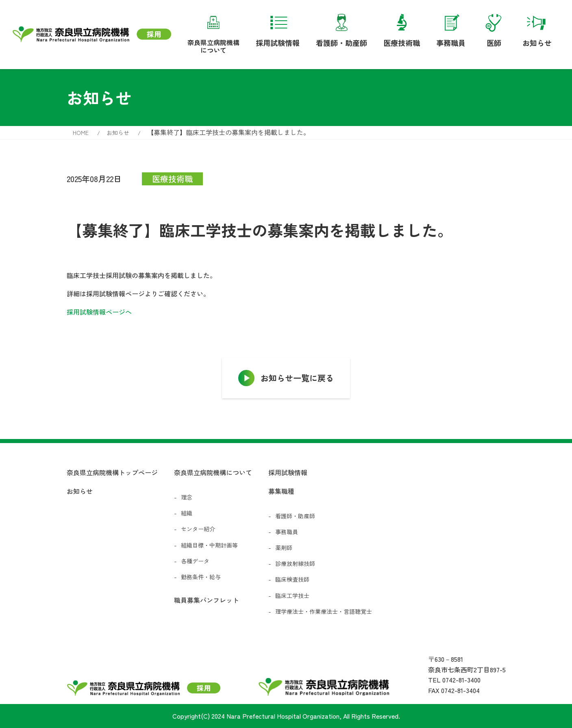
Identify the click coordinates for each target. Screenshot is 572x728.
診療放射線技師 (295, 563)
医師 (494, 29)
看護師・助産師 (341, 29)
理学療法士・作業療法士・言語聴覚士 (324, 611)
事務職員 (451, 29)
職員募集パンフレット (207, 600)
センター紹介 (198, 529)
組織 (187, 513)
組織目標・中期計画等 (209, 545)
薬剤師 (284, 548)
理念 (187, 497)
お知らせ (537, 29)
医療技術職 (402, 29)
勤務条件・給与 (201, 577)
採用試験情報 (278, 29)
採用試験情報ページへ (99, 312)
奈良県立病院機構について (213, 32)
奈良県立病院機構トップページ (112, 472)
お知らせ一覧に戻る (297, 378)
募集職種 (281, 491)
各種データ (195, 561)
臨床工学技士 (292, 595)
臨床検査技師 (292, 579)
